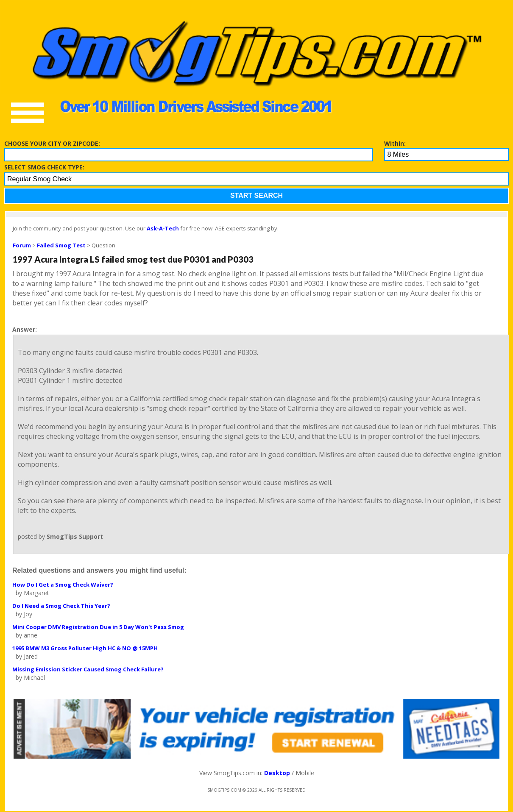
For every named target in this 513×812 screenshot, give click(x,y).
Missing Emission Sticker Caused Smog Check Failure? (88, 669)
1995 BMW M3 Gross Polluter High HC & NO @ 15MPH (85, 648)
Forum (22, 245)
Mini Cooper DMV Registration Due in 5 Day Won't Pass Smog (98, 627)
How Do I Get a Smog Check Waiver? (63, 585)
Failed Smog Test (61, 245)
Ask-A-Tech (163, 228)
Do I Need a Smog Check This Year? (61, 606)
